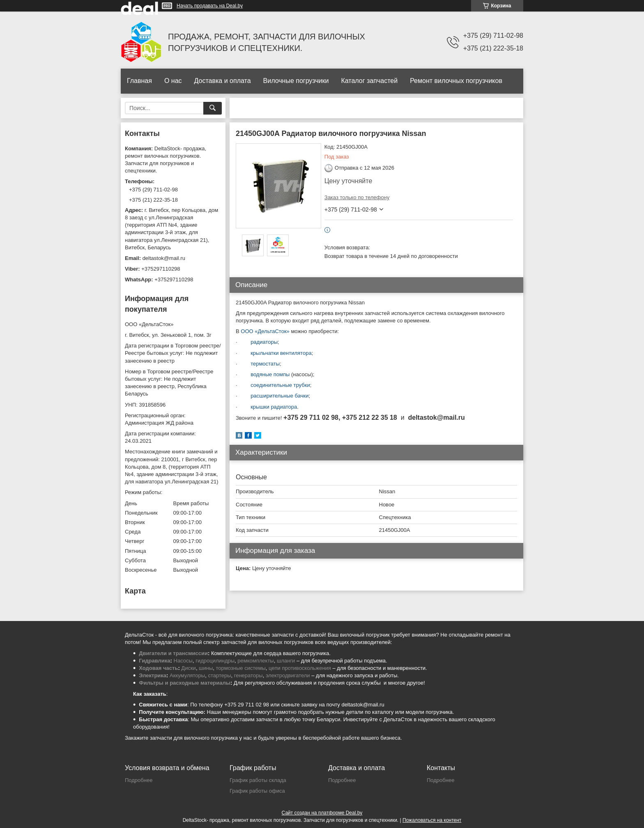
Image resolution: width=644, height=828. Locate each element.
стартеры (219, 675)
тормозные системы (241, 668)
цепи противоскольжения (300, 668)
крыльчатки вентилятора (281, 353)
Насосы (183, 661)
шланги (286, 661)
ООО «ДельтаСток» (265, 331)
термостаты (265, 364)
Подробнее (139, 780)
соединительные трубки (280, 385)
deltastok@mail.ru (164, 258)
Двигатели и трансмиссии (173, 653)
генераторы (248, 675)
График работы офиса (257, 791)
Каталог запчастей (369, 81)
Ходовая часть (158, 668)
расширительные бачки (279, 396)
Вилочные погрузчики (296, 81)
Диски (189, 668)
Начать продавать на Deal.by (210, 6)
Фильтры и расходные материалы (185, 683)
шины (206, 668)
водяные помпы (270, 374)
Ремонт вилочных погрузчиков (456, 81)
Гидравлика (154, 661)
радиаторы (264, 342)
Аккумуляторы (187, 675)
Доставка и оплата (223, 81)
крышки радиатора (272, 407)
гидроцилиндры (215, 661)
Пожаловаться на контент (432, 820)
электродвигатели (288, 675)
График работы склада (258, 780)
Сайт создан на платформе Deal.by (322, 813)
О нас (173, 81)
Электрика (153, 675)
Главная (139, 81)
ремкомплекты (255, 661)
